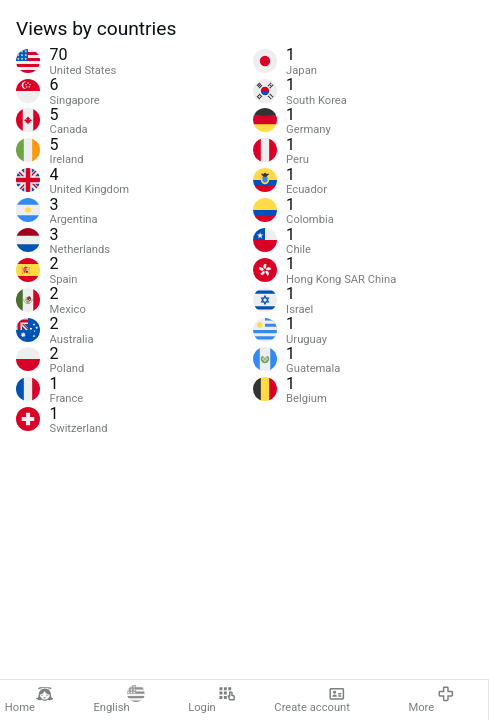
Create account (312, 700)
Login (211, 700)
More (431, 700)
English (118, 700)
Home (29, 700)
